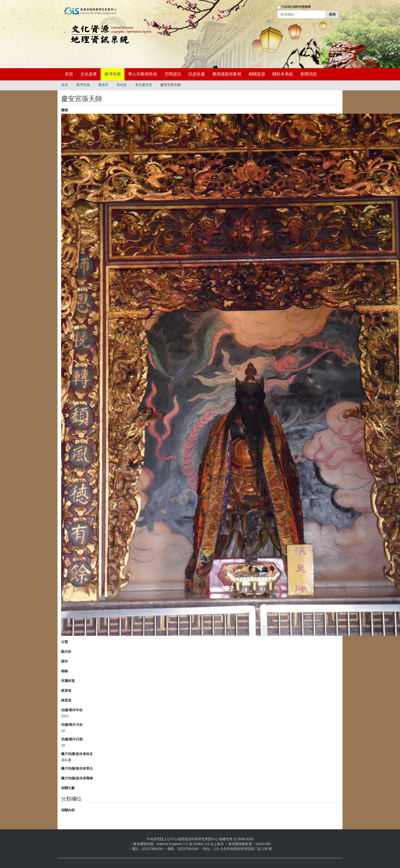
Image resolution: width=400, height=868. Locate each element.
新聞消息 (309, 74)
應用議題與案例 (227, 74)
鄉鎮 (65, 671)
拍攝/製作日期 (72, 739)
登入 (270, 21)
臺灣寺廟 (113, 74)
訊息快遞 (197, 74)
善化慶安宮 (144, 85)
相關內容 (68, 810)
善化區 (122, 85)
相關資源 (257, 74)
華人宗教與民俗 (143, 74)
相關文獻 (68, 788)
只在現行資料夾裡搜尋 (296, 7)
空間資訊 (173, 74)
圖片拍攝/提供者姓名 (77, 754)
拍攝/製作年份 (72, 710)
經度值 (66, 691)
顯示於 (66, 652)
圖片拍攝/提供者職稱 (77, 778)
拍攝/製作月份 (72, 725)
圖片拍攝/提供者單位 (77, 768)
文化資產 (89, 74)
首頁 (69, 74)
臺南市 (103, 85)
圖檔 (65, 110)
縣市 (65, 661)
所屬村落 (68, 681)
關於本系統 (283, 74)
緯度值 (66, 700)
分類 (65, 642)
